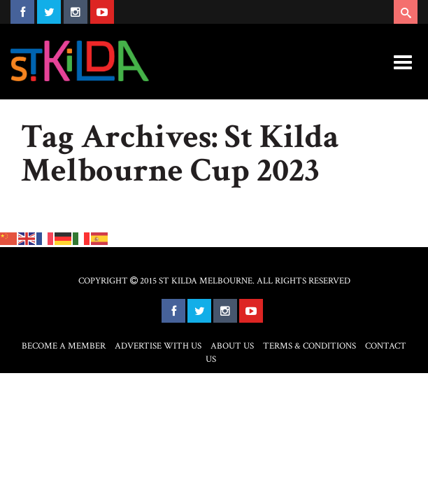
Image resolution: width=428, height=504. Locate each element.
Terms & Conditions (309, 346)
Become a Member (64, 346)
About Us (232, 346)
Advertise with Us (158, 346)
